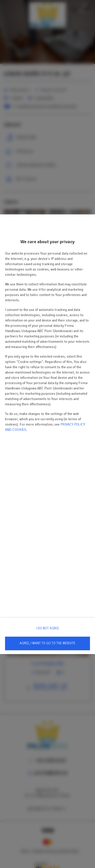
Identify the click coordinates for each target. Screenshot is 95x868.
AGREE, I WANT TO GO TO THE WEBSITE (47, 643)
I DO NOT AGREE (48, 628)
